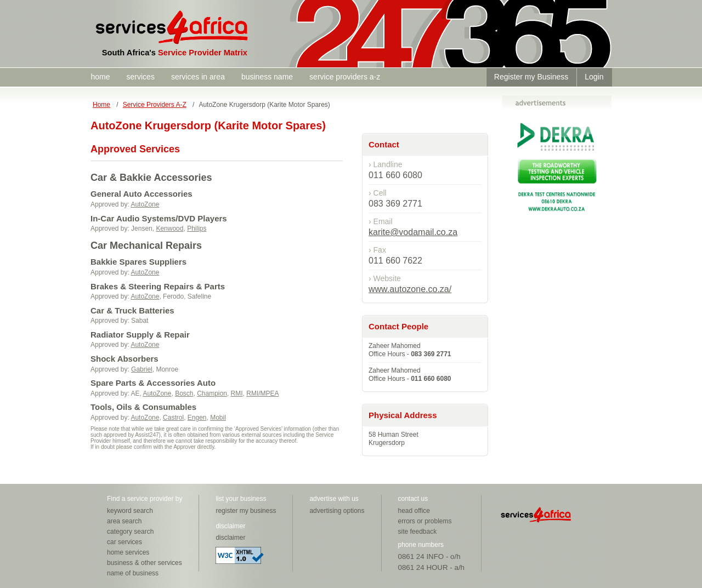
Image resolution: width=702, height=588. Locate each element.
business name (267, 77)
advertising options (337, 511)
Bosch (184, 393)
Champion (212, 393)
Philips (197, 229)
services (141, 77)
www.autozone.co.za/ (410, 289)
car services (124, 542)
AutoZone (145, 204)
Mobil (218, 418)
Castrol (173, 418)
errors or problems (425, 521)
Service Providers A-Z (155, 105)
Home (101, 105)
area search (124, 521)
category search (130, 532)
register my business (246, 511)
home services (128, 552)
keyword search (130, 511)
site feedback (418, 532)
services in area (198, 77)
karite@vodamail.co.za (413, 232)
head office (414, 511)
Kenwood (169, 229)
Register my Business (531, 77)
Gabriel (142, 369)
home (101, 77)
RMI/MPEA (262, 393)
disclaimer (230, 538)
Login (594, 77)
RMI (237, 393)
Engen (197, 418)
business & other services (145, 563)
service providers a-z (345, 77)
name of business (133, 573)
